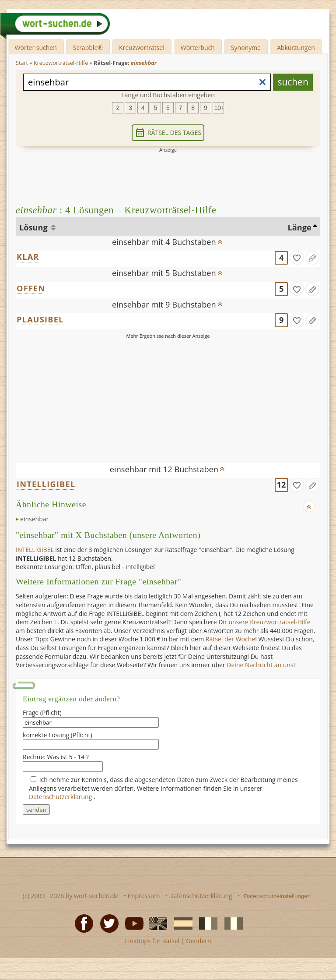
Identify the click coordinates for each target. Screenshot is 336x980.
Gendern (198, 941)
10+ (219, 108)
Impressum (144, 896)
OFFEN (31, 288)
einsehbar (34, 519)
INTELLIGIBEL (46, 484)
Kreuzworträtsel (142, 48)
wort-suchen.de (96, 896)
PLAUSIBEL (40, 319)
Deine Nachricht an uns (260, 665)
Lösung (34, 227)
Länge (299, 227)
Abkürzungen (296, 48)
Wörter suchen (36, 48)
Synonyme (246, 48)
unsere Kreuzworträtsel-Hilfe (269, 622)
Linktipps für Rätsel (152, 941)
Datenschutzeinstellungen (278, 896)
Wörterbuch (198, 48)
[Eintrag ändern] (312, 258)
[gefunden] (297, 258)
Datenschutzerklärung (61, 797)
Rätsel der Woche (230, 639)
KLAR (28, 257)
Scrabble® (88, 48)
